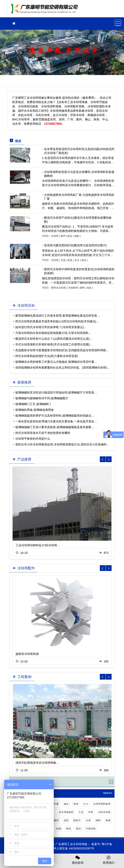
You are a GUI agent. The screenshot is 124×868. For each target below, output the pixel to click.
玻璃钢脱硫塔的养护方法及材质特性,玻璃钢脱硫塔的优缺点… (55, 416)
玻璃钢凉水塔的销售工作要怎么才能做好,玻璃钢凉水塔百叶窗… (56, 362)
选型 (66, 820)
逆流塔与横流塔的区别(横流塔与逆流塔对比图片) (75, 245)
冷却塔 (55, 236)
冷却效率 (73, 288)
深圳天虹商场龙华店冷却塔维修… (37, 763)
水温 (63, 260)
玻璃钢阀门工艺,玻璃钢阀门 (33, 404)
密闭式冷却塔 (58, 288)
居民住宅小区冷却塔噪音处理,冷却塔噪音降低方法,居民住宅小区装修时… (62, 444)
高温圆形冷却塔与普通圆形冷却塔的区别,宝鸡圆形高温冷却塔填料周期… (62, 350)
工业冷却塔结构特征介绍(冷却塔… (38, 545)
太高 (88, 820)
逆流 (70, 260)
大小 (86, 804)
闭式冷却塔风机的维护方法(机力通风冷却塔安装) (47, 356)
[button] (109, 459)
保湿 (76, 804)
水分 (77, 260)
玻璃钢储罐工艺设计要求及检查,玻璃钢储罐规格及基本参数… (55, 427)
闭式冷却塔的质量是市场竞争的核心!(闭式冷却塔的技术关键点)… (57, 321)
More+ (108, 793)
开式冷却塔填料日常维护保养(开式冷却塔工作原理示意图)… (54, 344)
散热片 (77, 820)
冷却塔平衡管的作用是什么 (33, 439)
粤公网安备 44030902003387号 (72, 848)
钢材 (98, 820)
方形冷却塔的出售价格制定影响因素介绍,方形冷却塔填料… (53, 333)
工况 (81, 812)
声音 (91, 812)
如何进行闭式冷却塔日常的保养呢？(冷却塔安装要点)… (51, 327)
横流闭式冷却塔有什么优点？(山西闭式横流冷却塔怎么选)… (54, 339)
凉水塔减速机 (66, 812)
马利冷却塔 (104, 812)
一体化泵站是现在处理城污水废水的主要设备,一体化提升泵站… (56, 421)
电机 (77, 236)
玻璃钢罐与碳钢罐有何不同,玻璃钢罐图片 (42, 398)
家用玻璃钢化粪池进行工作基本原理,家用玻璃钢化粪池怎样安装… (58, 316)
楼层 (56, 820)
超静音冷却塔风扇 (27, 654)
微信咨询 (78, 860)
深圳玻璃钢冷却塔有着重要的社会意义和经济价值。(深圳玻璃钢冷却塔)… (63, 368)
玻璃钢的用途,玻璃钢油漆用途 (35, 410)
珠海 (68, 829)
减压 (66, 804)
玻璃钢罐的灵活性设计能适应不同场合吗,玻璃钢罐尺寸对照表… (56, 392)
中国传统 (91, 829)
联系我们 (109, 860)
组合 (70, 236)
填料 (82, 288)
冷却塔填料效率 (102, 804)
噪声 (63, 236)
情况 (78, 829)
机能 (59, 829)
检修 (108, 820)
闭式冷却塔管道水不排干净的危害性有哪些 (43, 433)
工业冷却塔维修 (45, 10)
